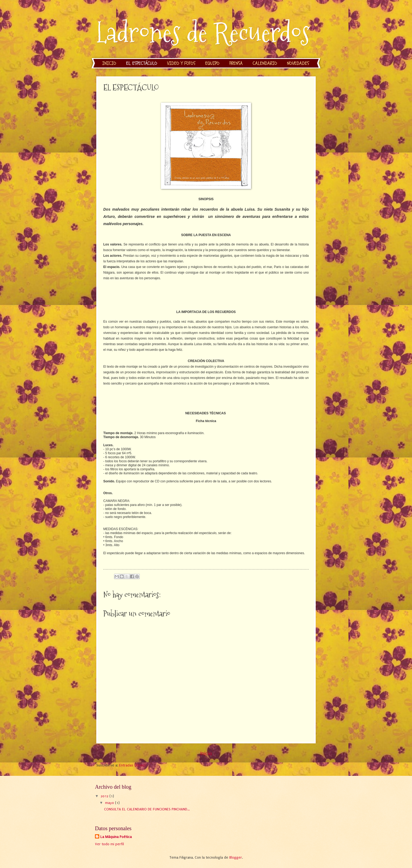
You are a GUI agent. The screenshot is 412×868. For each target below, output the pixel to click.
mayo (110, 803)
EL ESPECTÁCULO (142, 63)
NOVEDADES (298, 63)
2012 (105, 796)
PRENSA (236, 63)
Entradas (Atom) (132, 765)
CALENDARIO (265, 63)
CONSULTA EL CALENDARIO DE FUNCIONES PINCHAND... (147, 809)
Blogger (236, 857)
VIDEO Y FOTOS (181, 63)
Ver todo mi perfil (109, 844)
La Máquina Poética (116, 837)
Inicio (206, 754)
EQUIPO (212, 63)
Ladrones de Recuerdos (203, 33)
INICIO (109, 63)
